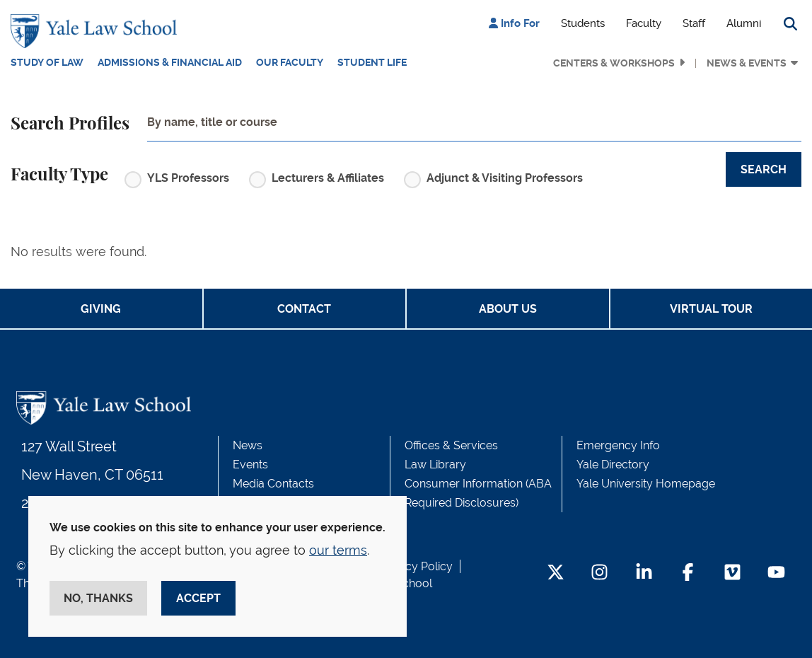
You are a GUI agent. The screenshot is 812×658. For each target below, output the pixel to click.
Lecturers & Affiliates (328, 178)
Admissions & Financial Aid (170, 62)
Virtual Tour (711, 309)
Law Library (435, 464)
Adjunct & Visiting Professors (505, 178)
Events (250, 464)
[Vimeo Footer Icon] (732, 573)
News (248, 445)
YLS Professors (188, 178)
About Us (508, 309)
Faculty (644, 23)
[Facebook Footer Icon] (688, 573)
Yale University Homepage (646, 484)
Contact (304, 309)
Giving (101, 309)
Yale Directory (613, 464)
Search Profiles (70, 125)
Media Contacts (273, 484)
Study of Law (47, 62)
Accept (198, 598)
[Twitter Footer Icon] (556, 573)
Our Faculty (290, 62)
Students (583, 23)
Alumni (744, 23)
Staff (694, 23)
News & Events (747, 63)
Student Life (372, 62)
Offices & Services (451, 445)
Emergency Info (618, 445)
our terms (338, 550)
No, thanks (98, 598)
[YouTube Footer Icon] (776, 573)
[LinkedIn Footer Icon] (644, 573)
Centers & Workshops (614, 63)
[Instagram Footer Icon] (599, 573)
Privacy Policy (416, 566)
